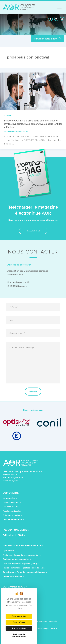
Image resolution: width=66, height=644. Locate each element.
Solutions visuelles (11, 516)
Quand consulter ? (11, 503)
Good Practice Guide (12, 577)
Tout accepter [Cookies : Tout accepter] (19, 616)
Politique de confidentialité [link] (19, 635)
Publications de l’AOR (13, 535)
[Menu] (59, 7)
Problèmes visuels (11, 511)
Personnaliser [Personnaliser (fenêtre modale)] (19, 628)
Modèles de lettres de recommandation (21, 555)
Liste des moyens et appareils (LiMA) (20, 564)
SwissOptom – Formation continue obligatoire (24, 572)
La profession (9, 498)
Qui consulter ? (10, 507)
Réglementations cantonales (16, 560)
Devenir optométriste (13, 520)
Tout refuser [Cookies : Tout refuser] (19, 622)
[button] (51, 19)
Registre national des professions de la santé (24, 568)
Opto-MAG (8, 115)
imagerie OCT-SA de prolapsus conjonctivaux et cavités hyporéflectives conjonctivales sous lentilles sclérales (33, 124)
